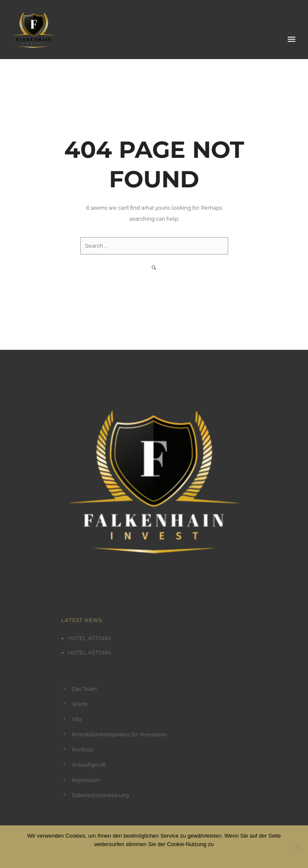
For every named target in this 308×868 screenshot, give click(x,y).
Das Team (84, 689)
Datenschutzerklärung (100, 795)
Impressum (86, 780)
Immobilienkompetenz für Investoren (120, 734)
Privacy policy (167, 855)
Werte (80, 704)
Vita (77, 719)
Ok (127, 855)
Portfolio (83, 750)
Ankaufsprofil (89, 765)
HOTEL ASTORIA (90, 638)
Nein (141, 855)
